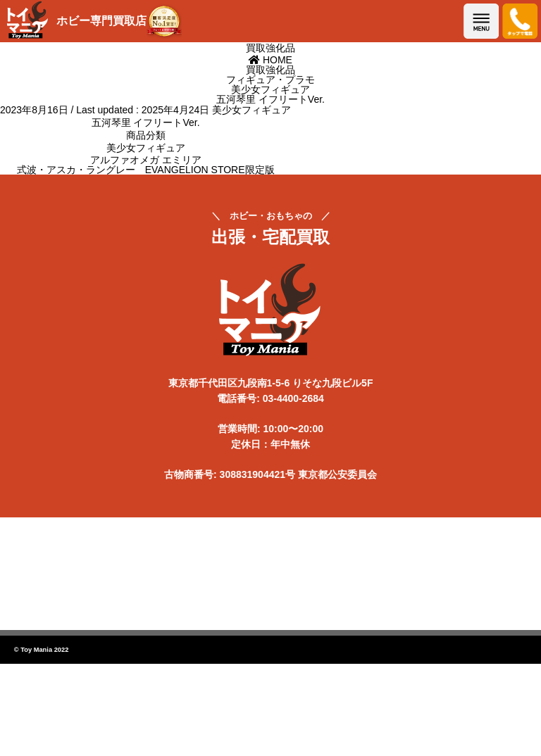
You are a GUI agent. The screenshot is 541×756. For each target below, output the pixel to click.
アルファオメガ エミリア (146, 160)
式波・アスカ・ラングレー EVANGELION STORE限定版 (146, 170)
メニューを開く (481, 21)
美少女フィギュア (251, 110)
